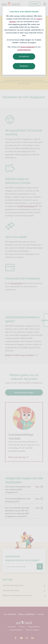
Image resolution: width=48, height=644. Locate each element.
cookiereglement (24, 50)
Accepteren (24, 56)
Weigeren (24, 66)
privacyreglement (28, 47)
